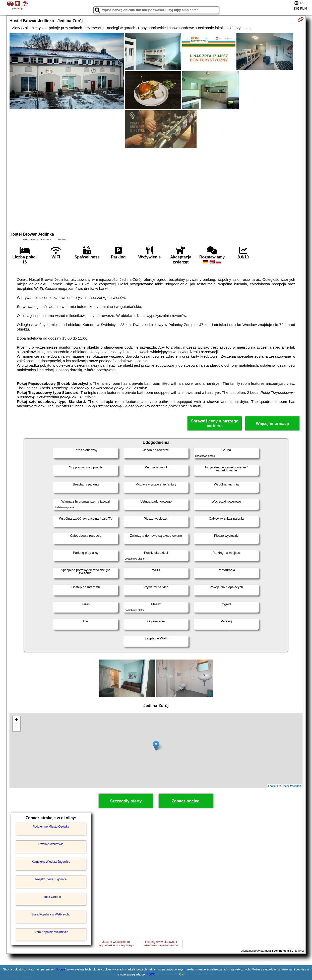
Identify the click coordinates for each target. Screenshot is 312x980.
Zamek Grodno (51, 897)
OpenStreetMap (291, 786)
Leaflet (272, 786)
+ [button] (17, 720)
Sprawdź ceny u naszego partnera (214, 423)
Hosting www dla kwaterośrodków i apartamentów (161, 944)
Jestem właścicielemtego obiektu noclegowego (116, 944)
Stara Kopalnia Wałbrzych (51, 932)
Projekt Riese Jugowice (51, 879)
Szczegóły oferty (126, 801)
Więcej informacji (272, 424)
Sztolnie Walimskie (51, 844)
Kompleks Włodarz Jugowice (51, 862)
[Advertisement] (156, 189)
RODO (151, 974)
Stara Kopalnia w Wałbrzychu (51, 914)
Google (60, 969)
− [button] (17, 728)
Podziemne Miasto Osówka (51, 827)
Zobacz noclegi (186, 801)
